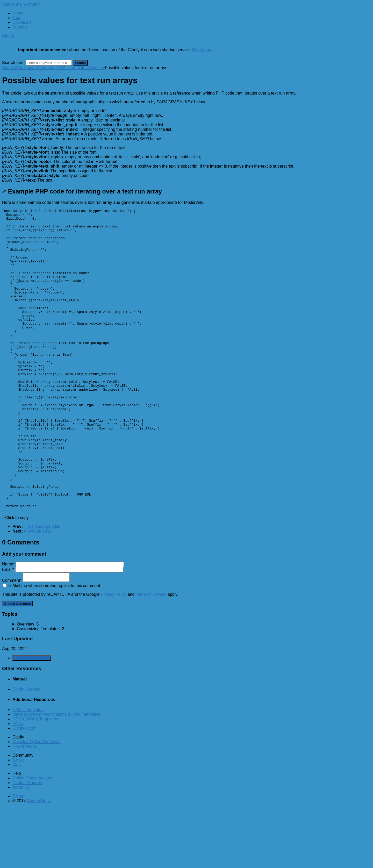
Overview (96, 68)
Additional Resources (37, 68)
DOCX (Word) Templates (35, 780)
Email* (63, 630)
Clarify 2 (10, 68)
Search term (13, 63)
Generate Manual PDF (32, 719)
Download (22, 22)
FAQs (18, 784)
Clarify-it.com (24, 789)
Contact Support (27, 843)
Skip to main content (21, 4)
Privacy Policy (114, 655)
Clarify (8, 36)
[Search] (49, 63)
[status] (187, 93)
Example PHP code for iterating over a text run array (82, 191)
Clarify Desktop (26, 750)
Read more (202, 50)
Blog (17, 825)
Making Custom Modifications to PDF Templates (56, 775)
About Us (21, 848)
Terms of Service (151, 655)
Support (20, 27)
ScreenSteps (39, 861)
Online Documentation (33, 839)
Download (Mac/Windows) (37, 802)
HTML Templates (72, 68)
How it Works (25, 807)
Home (18, 13)
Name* (63, 625)
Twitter (19, 820)
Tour (16, 18)
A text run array (38, 592)
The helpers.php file (42, 587)
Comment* (36, 641)
